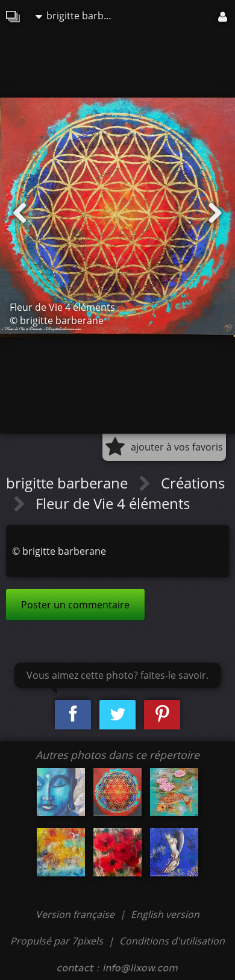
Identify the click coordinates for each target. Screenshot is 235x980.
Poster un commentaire (75, 605)
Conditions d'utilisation (172, 941)
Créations (193, 483)
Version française (76, 914)
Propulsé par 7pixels (57, 941)
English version (165, 914)
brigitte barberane (78, 16)
